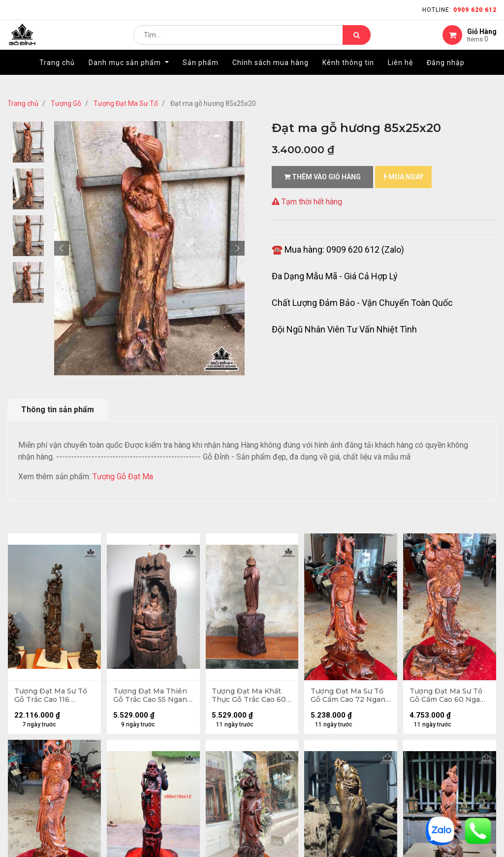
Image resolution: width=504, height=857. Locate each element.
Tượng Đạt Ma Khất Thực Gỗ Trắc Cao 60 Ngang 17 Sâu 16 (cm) (250, 696)
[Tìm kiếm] (357, 42)
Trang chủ (23, 103)
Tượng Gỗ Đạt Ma (124, 477)
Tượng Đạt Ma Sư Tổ (126, 103)
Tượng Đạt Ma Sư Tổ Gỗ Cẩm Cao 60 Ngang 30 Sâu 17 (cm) (449, 696)
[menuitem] (57, 77)
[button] (62, 248)
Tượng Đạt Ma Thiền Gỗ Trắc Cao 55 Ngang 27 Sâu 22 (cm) (153, 696)
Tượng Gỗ (66, 103)
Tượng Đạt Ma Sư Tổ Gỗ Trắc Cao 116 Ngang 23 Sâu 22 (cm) (54, 696)
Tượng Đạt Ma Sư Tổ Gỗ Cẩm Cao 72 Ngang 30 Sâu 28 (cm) (350, 696)
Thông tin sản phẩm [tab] (58, 410)
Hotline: (459, 10)
